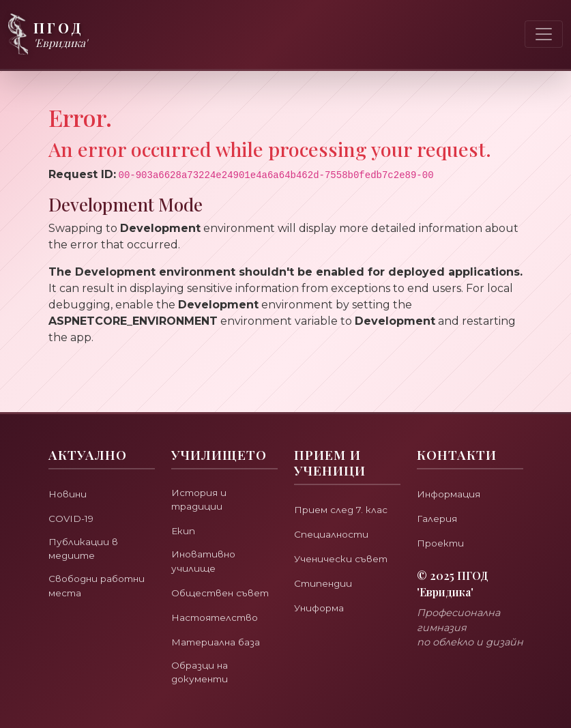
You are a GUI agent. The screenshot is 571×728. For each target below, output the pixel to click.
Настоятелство (220, 614)
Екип (184, 511)
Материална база (221, 639)
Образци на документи (203, 671)
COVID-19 (74, 496)
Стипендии (326, 561)
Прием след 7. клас (346, 487)
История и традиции (202, 479)
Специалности (335, 512)
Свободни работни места (94, 568)
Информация (453, 472)
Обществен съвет (206, 583)
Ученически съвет (346, 537)
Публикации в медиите (85, 528)
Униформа (322, 586)
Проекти (443, 521)
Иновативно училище (207, 543)
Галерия (439, 496)
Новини (69, 472)
